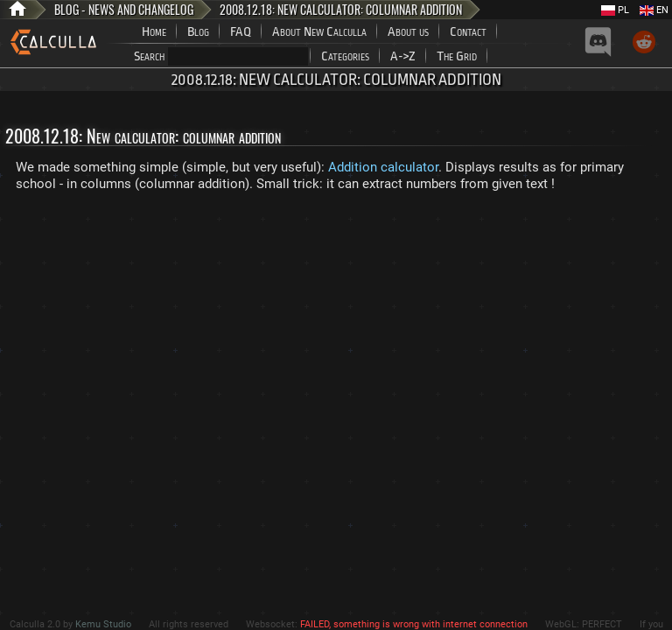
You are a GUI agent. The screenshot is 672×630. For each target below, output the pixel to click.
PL (615, 10)
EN (654, 10)
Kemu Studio (103, 624)
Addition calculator (383, 167)
